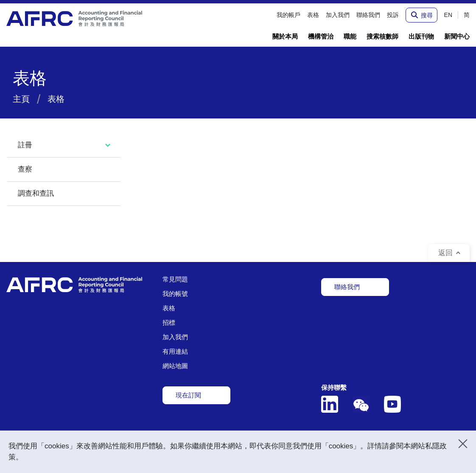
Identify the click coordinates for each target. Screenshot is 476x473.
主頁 (21, 99)
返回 (445, 253)
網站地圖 (175, 366)
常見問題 (175, 279)
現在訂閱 (188, 395)
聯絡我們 (347, 287)
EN (448, 15)
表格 (169, 308)
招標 (169, 322)
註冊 (25, 145)
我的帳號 (175, 294)
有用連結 (175, 351)
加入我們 (175, 337)
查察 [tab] (25, 169)
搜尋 (427, 15)
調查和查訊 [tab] (36, 193)
